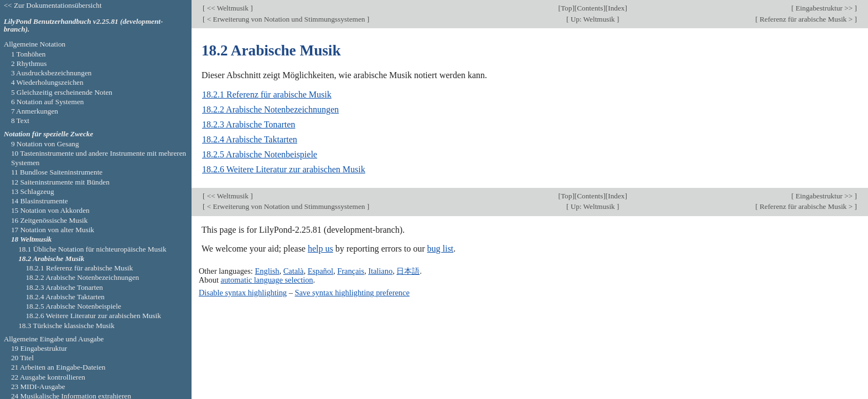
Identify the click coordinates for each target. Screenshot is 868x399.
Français (351, 271)
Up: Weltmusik (593, 19)
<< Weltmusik (228, 8)
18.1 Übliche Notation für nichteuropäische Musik (92, 249)
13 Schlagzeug (33, 191)
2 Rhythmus (29, 63)
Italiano (380, 271)
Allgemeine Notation (35, 44)
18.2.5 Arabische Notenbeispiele (260, 154)
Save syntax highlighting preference (352, 293)
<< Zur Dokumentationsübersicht (53, 5)
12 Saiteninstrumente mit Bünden (60, 182)
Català (294, 271)
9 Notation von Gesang (45, 144)
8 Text (20, 121)
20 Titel (22, 358)
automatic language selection (267, 280)
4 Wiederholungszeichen (47, 82)
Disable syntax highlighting (243, 293)
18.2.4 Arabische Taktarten (250, 139)
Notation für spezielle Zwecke (49, 134)
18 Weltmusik (32, 239)
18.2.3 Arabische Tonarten (249, 124)
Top (566, 8)
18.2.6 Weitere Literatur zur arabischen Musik (284, 169)
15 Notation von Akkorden (50, 210)
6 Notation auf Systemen (48, 102)
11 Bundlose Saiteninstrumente (57, 172)
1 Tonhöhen (29, 54)
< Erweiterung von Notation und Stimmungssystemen (286, 19)
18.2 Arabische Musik (51, 259)
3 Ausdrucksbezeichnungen (51, 73)
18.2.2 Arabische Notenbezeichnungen (270, 109)
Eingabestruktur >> (824, 8)
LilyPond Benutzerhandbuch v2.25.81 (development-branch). (84, 25)
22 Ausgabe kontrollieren (48, 377)
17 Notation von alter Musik (53, 230)
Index (616, 8)
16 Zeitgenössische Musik (50, 220)
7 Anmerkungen (35, 111)
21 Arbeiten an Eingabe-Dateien (58, 367)
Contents (590, 8)
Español (321, 271)
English (267, 271)
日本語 (408, 271)
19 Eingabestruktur (39, 348)
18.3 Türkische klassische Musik (66, 326)
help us (321, 249)
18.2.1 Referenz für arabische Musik (267, 94)
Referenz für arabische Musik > (806, 19)
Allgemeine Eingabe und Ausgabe (54, 339)
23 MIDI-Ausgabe (38, 387)
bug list (440, 249)
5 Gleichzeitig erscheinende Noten (62, 92)
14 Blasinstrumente (40, 201)
